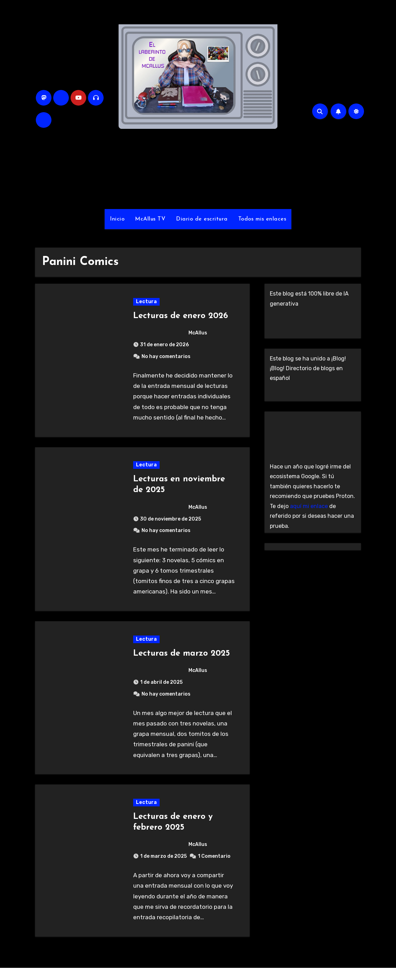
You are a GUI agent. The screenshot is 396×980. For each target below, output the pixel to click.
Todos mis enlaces (262, 219)
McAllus (171, 335)
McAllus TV (150, 219)
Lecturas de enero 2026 (181, 317)
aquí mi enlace (309, 506)
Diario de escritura (202, 219)
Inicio (117, 219)
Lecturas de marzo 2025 (182, 661)
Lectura (147, 303)
